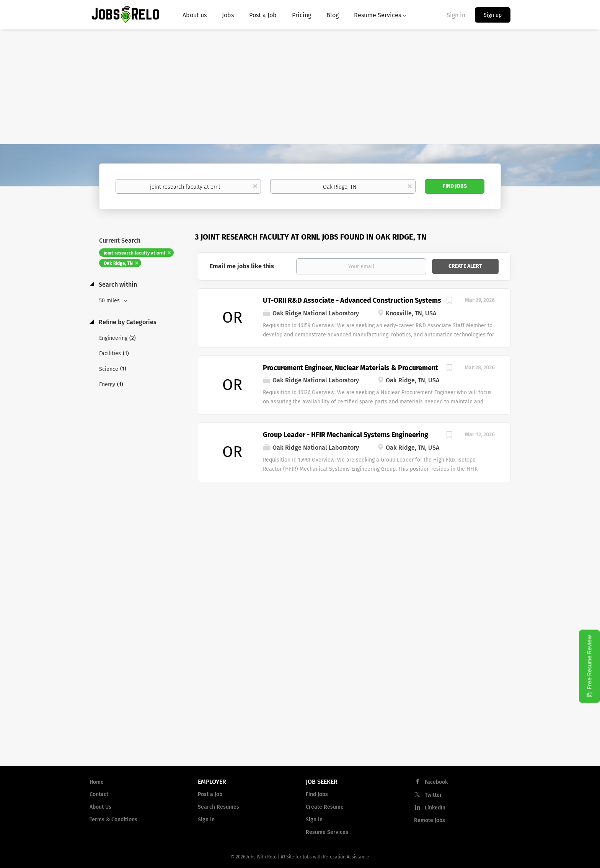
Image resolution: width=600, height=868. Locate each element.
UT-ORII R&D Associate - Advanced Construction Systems (352, 300)
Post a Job (210, 794)
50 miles (110, 301)
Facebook (436, 782)
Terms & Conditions (113, 820)
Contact (99, 794)
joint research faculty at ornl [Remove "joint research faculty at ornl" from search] (135, 253)
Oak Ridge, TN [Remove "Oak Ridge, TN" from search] (118, 263)
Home (97, 782)
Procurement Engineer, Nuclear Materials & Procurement (351, 368)
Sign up (493, 15)
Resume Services (327, 832)
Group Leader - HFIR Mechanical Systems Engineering (346, 435)
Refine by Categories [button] (127, 322)
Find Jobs (455, 186)
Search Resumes (218, 807)
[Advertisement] (300, 87)
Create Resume (325, 807)
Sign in (456, 15)
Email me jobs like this (242, 266)
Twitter (433, 795)
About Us (100, 807)
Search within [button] (117, 285)
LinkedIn (435, 808)
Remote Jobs (430, 820)
